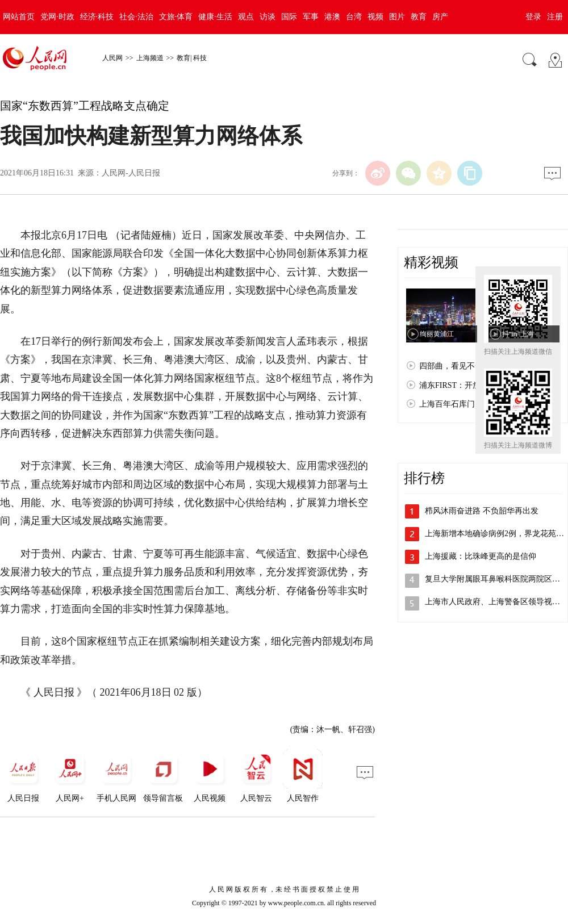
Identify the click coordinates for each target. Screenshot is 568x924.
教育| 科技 (192, 58)
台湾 (354, 17)
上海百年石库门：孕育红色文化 (475, 404)
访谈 (268, 17)
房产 (440, 17)
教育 (419, 17)
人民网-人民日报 (131, 173)
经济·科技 (97, 17)
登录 (533, 17)
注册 (555, 17)
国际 (289, 17)
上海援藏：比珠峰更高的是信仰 (481, 556)
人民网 (112, 58)
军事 (311, 17)
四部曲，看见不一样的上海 (467, 366)
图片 (397, 17)
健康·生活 (215, 17)
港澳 (332, 17)
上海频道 (150, 58)
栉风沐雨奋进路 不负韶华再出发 (482, 511)
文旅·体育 (176, 17)
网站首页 (19, 17)
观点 (246, 17)
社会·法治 (136, 17)
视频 (375, 17)
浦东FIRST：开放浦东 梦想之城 (475, 385)
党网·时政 (57, 17)
